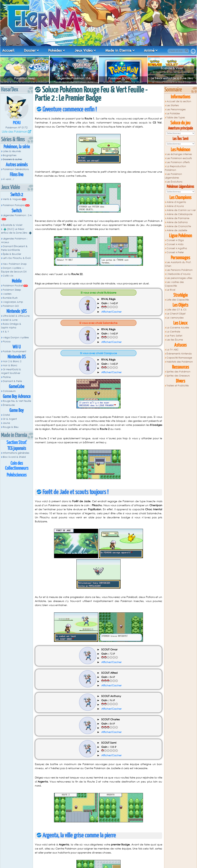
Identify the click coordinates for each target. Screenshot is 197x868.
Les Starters (173, 105)
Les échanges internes (179, 154)
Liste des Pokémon (15, 131)
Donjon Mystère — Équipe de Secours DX (14, 270)
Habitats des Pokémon (180, 362)
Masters (7, 294)
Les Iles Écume (175, 340)
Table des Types (176, 118)
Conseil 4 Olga (175, 240)
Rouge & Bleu (11, 427)
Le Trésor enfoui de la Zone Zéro (172, 78)
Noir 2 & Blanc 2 (12, 361)
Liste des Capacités (178, 300)
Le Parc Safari (174, 336)
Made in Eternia (118, 50)
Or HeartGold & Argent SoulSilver (11, 371)
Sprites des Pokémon (178, 372)
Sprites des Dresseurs (178, 376)
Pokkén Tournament (14, 351)
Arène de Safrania (177, 222)
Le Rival (171, 290)
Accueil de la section (179, 101)
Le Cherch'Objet (176, 314)
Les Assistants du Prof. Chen (178, 264)
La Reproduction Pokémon (175, 168)
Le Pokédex (173, 113)
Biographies (10, 155)
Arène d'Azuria (175, 206)
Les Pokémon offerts (178, 162)
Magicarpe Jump (13, 302)
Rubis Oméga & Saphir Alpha (11, 326)
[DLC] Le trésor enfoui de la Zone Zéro (16, 231)
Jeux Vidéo (84, 50)
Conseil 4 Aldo (175, 244)
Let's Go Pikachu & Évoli (17, 258)
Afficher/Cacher (111, 312)
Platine (7, 377)
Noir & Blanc (10, 365)
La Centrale (173, 332)
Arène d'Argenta (176, 202)
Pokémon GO (11, 306)
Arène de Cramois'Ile (179, 226)
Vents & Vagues (12, 199)
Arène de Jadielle (177, 230)
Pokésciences (17, 475)
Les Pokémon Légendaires (173, 176)
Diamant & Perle (12, 381)
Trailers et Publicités (178, 386)
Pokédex (55, 50)
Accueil (8, 50)
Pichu (17, 123)
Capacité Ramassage (179, 358)
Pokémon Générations (16, 169)
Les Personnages (176, 109)
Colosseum (9, 391)
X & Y (6, 332)
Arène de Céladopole (179, 214)
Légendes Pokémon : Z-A (74, 78)
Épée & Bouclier (12, 254)
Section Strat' (17, 443)
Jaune (6, 423)
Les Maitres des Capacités (174, 284)
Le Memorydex (175, 318)
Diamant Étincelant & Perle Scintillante (14, 248)
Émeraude (9, 405)
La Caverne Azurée (178, 328)
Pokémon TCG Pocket (123, 78)
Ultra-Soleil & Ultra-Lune (16, 316)
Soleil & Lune (10, 320)
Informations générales (16, 453)
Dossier (30, 50)
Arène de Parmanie (178, 218)
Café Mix (8, 276)
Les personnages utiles (179, 278)
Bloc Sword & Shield (14, 457)
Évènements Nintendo (179, 354)
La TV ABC (173, 350)
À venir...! (8, 179)
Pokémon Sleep (25, 78)
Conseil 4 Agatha (177, 248)
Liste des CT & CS (176, 310)
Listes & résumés (12, 151)
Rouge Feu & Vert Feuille (17, 401)
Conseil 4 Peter (175, 252)
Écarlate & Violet (172, 68)
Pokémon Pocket (13, 286)
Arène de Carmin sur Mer (181, 210)
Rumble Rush (10, 298)
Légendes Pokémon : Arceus (14, 240)
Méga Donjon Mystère (16, 337)
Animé (149, 50)
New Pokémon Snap (15, 264)
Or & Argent (10, 419)
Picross (7, 342)
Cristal (6, 415)
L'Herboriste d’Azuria (178, 274)
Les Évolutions (174, 182)
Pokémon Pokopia (14, 205)
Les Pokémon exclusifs (179, 158)
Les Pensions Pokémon (180, 270)
